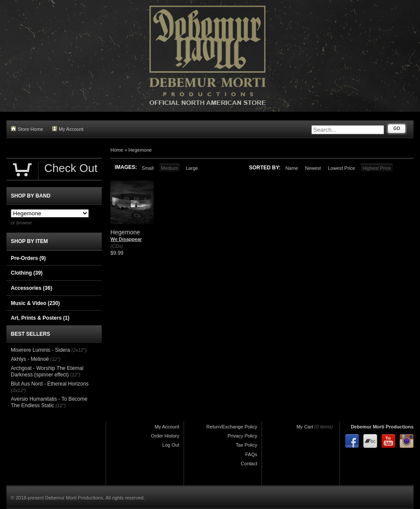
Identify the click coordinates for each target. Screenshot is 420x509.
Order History (165, 436)
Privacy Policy (242, 436)
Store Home (27, 129)
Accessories (31, 288)
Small (148, 168)
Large (192, 168)
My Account (68, 129)
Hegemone (140, 150)
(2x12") (79, 350)
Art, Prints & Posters (40, 318)
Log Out (171, 445)
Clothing (27, 273)
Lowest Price (341, 168)
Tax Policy (246, 445)
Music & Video (35, 303)
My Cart (305, 427)
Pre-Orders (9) (28, 258)
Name (292, 168)
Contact (249, 464)
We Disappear (126, 239)
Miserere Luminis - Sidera (40, 350)
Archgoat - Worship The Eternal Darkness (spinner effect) (47, 372)
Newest (313, 168)
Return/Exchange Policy (232, 427)
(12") (55, 359)
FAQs (251, 454)
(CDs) (117, 246)
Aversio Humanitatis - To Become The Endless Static (49, 402)
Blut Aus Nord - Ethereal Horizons (50, 384)
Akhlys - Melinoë (30, 359)
